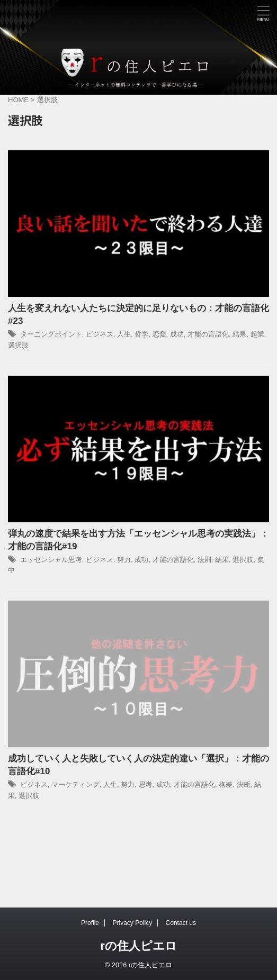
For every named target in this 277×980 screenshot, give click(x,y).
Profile (90, 923)
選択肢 (18, 345)
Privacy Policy (132, 923)
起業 (257, 334)
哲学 (141, 334)
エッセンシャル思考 (51, 560)
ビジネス (100, 334)
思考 (146, 784)
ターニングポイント (51, 334)
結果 (239, 334)
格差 (226, 784)
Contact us (181, 923)
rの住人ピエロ (138, 946)
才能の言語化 (208, 334)
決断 (244, 784)
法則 (204, 560)
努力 (124, 560)
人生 (124, 334)
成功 (177, 334)
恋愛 (159, 334)
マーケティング (75, 784)
